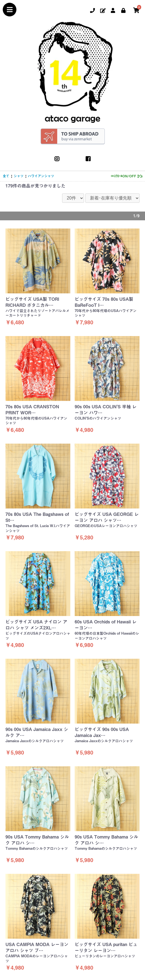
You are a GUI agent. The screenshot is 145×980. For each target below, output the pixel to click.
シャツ (19, 176)
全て (6, 176)
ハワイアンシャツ (41, 176)
